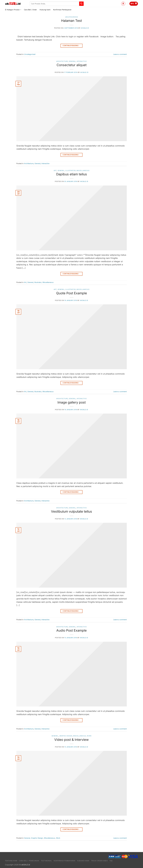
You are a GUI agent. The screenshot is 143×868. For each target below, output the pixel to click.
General (72, 61)
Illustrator (71, 171)
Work (89, 736)
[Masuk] (123, 4)
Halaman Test (71, 21)
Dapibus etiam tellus (72, 174)
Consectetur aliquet (72, 65)
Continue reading (71, 46)
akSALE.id (85, 28)
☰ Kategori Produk (13, 10)
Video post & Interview (71, 740)
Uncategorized (71, 17)
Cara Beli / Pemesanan (29, 861)
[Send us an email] (136, 10)
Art (55, 171)
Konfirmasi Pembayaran (62, 10)
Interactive (82, 61)
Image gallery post (72, 402)
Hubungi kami (45, 10)
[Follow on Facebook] (130, 10)
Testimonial (46, 861)
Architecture (62, 61)
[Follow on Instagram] (133, 10)
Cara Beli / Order (30, 10)
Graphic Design (66, 736)
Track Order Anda (99, 861)
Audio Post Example (71, 630)
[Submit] (81, 4)
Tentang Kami (11, 861)
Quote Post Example (72, 293)
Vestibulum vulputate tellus (71, 511)
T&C (111, 861)
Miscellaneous (83, 171)
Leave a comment (120, 54)
